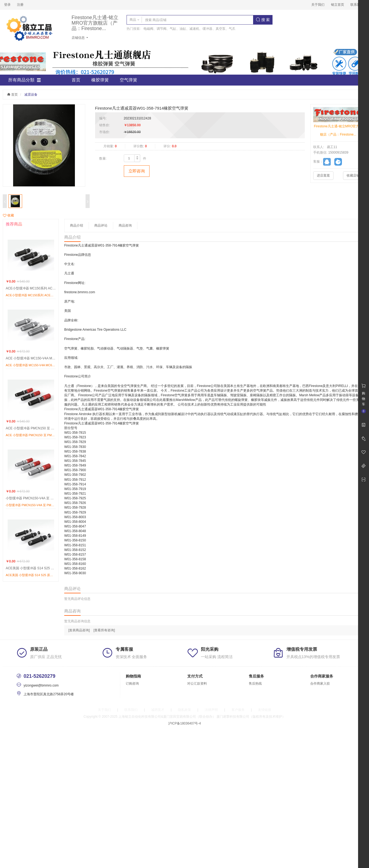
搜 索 (263, 20)
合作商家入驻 (320, 684)
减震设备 (31, 95)
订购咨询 (132, 684)
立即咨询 (137, 171)
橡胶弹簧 (100, 80)
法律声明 (211, 710)
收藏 (8, 215)
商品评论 (101, 225)
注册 (20, 5)
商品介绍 (77, 225)
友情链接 (265, 710)
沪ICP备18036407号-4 (184, 723)
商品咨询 (125, 225)
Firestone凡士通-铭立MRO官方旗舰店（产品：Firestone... (95, 23)
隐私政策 (184, 710)
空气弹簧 (128, 80)
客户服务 (238, 710)
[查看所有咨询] (104, 630)
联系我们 (357, 5)
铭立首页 (338, 5)
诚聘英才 (158, 710)
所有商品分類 (25, 80)
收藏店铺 (353, 175)
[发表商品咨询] (79, 630)
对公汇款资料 (197, 684)
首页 (76, 80)
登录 (7, 5)
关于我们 (318, 5)
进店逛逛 (323, 175)
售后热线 (255, 684)
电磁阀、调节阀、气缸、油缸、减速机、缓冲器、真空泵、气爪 (189, 29)
